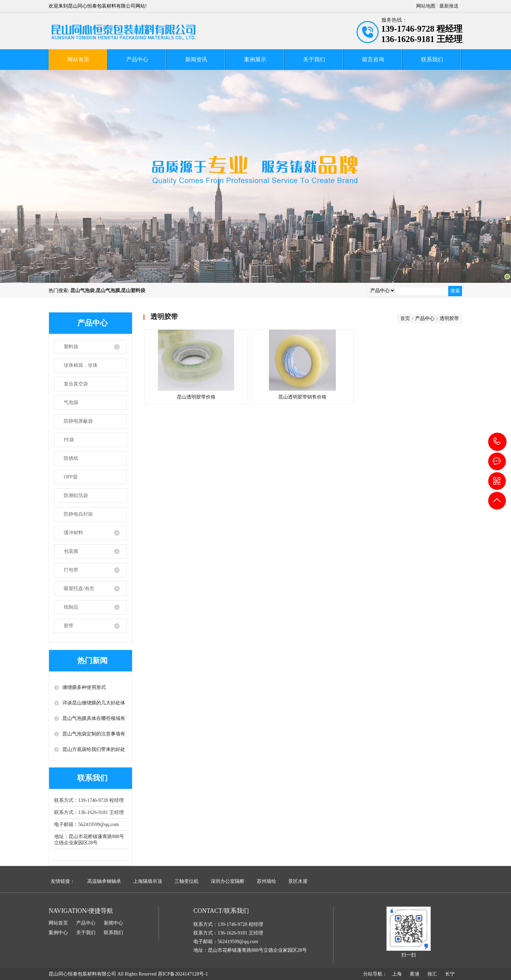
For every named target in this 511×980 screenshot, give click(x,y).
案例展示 (255, 59)
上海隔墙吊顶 (148, 881)
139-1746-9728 (497, 442)
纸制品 (71, 607)
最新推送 (449, 6)
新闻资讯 (196, 59)
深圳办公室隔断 (228, 881)
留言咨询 (373, 59)
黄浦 (414, 974)
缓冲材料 (73, 533)
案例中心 (58, 933)
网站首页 (78, 59)
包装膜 (71, 551)
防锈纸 (71, 458)
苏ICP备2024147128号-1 (183, 974)
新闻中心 (113, 923)
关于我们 (314, 59)
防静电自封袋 (78, 514)
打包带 (71, 570)
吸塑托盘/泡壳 (79, 589)
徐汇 (432, 974)
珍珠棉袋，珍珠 (81, 365)
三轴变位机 (187, 881)
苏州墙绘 (267, 881)
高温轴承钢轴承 (104, 881)
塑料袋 (71, 347)
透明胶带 (449, 318)
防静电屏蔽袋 (78, 421)
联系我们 (432, 59)
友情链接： (63, 881)
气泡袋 (71, 403)
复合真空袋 (76, 384)
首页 (405, 318)
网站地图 (426, 6)
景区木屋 (298, 881)
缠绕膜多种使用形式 (84, 687)
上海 (397, 974)
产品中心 (137, 59)
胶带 (69, 626)
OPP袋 (71, 477)
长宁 (450, 974)
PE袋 (69, 440)
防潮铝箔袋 (76, 496)
